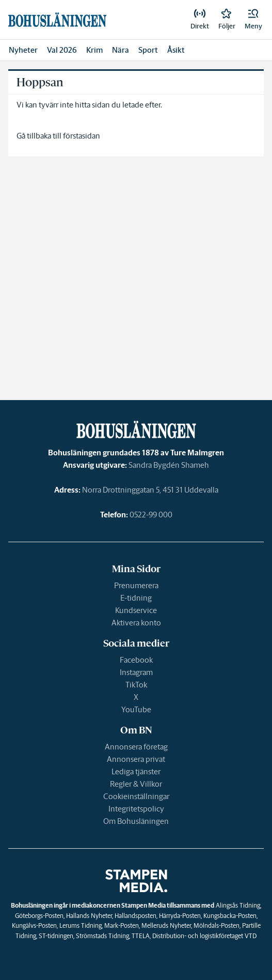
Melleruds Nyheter (166, 925)
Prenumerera (136, 585)
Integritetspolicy (136, 809)
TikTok (136, 685)
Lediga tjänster (136, 771)
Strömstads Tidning (102, 936)
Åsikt (176, 50)
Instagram (136, 672)
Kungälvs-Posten (34, 925)
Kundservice (136, 610)
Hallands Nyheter (89, 916)
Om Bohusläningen (136, 821)
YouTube (136, 709)
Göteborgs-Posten (39, 916)
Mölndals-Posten (217, 925)
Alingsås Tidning (238, 905)
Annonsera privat (136, 759)
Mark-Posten (122, 925)
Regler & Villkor (136, 784)
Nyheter (23, 50)
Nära (121, 50)
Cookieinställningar (136, 796)
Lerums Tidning (81, 925)
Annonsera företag (136, 747)
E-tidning (136, 598)
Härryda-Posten (180, 916)
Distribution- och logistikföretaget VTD (204, 936)
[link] (200, 20)
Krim (94, 50)
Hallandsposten (135, 916)
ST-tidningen (56, 936)
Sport (148, 50)
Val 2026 (62, 50)
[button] (253, 20)
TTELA (141, 936)
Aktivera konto (136, 623)
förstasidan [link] (82, 136)
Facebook (136, 660)
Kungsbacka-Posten (230, 916)
